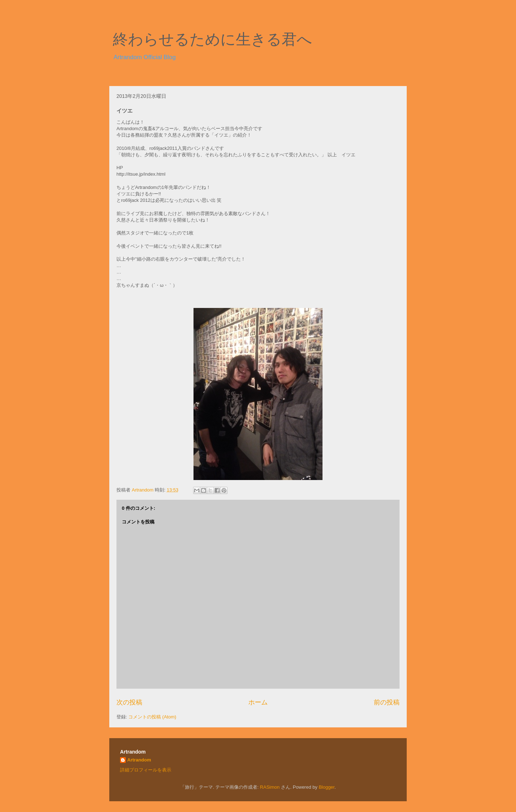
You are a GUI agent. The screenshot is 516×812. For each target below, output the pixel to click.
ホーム (258, 702)
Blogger (326, 787)
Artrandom (139, 760)
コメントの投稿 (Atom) (152, 717)
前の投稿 (387, 702)
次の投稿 (129, 702)
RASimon (270, 787)
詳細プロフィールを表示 (146, 770)
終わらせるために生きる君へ (212, 39)
